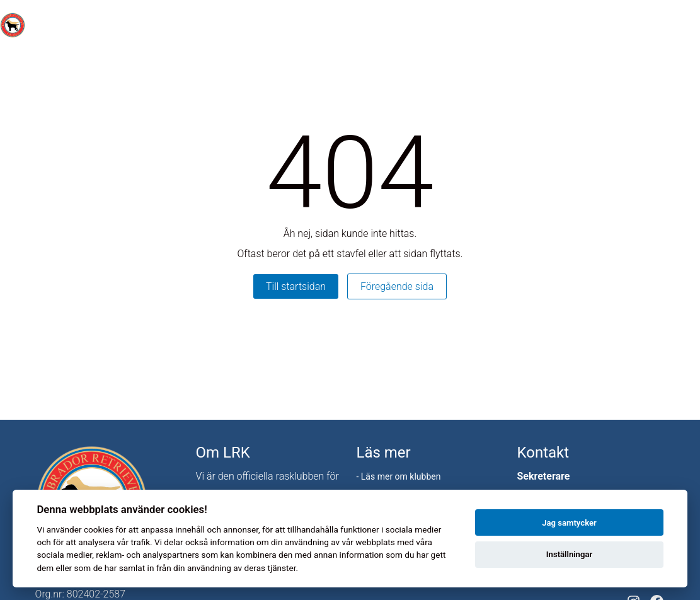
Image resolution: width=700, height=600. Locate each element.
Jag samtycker (569, 523)
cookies (99, 529)
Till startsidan (296, 286)
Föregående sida (397, 286)
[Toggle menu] (684, 26)
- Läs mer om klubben (398, 476)
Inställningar (569, 554)
